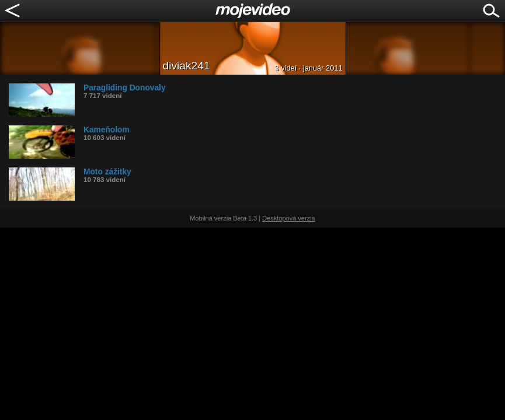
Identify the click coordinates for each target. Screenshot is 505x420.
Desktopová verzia (289, 218)
